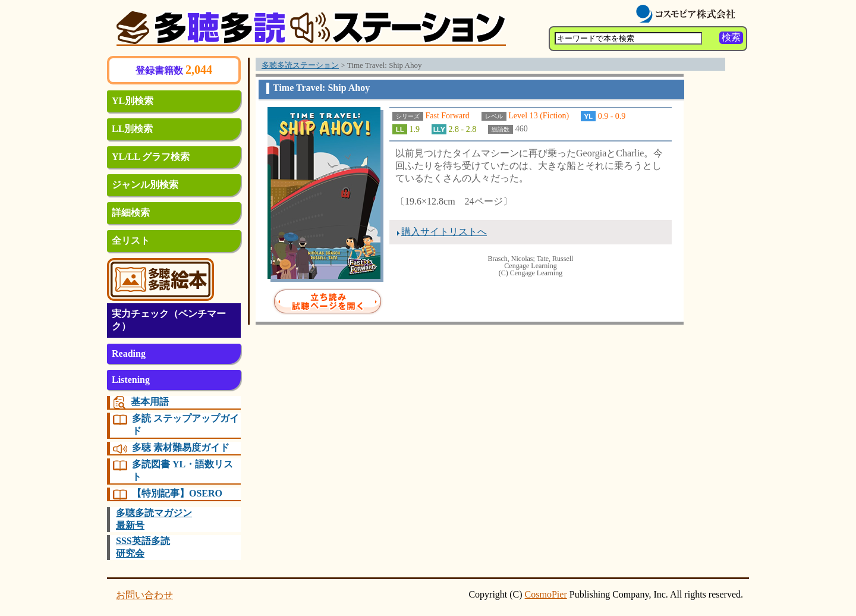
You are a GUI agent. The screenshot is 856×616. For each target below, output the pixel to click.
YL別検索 (133, 101)
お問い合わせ (144, 595)
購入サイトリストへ (444, 232)
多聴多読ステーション (300, 65)
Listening (131, 380)
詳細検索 (131, 213)
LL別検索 (132, 129)
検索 (731, 37)
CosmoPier (546, 594)
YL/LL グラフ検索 (151, 157)
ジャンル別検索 (145, 185)
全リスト (131, 241)
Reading (129, 353)
